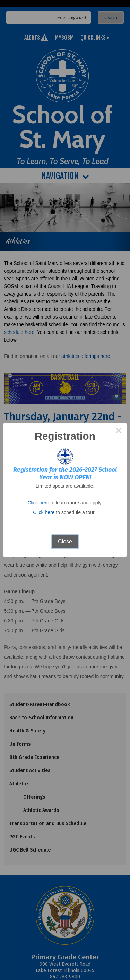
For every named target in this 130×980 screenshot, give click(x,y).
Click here (38, 503)
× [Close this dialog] (119, 431)
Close (65, 542)
